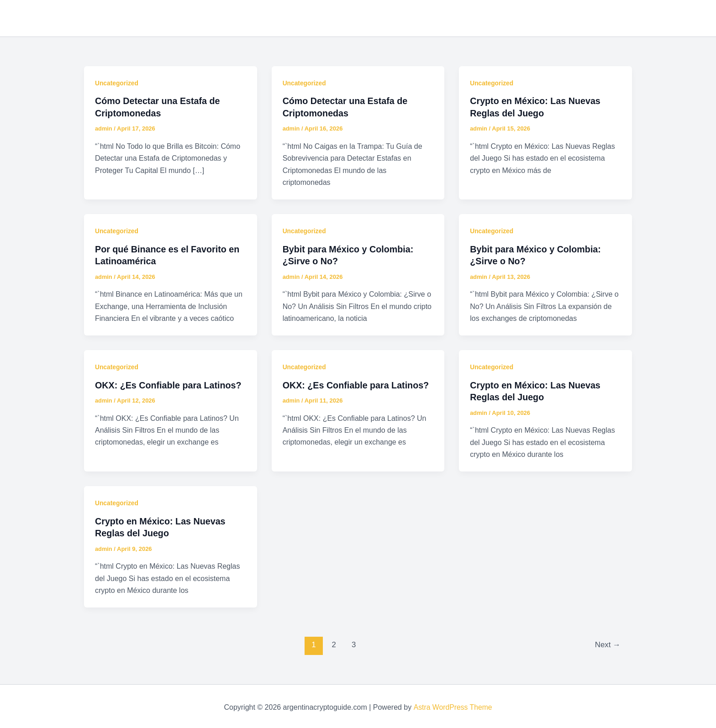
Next (608, 643)
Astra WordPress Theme (453, 705)
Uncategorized (117, 83)
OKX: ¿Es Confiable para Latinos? (169, 384)
